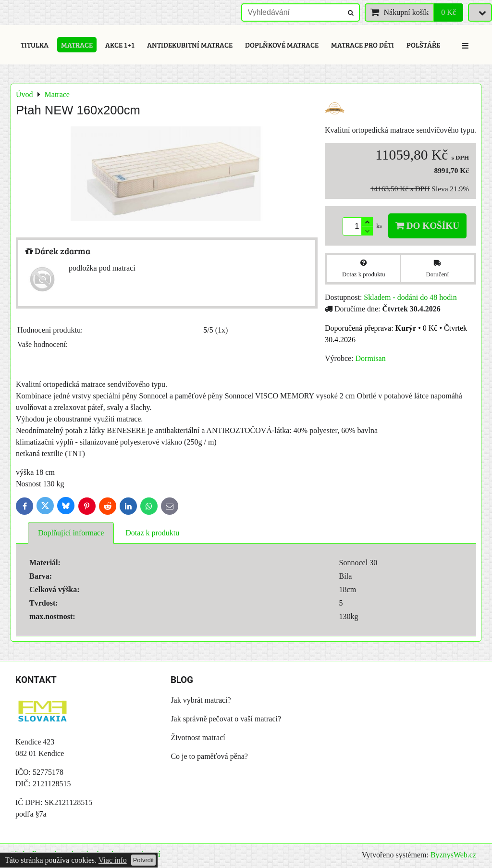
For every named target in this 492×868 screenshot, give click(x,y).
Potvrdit (143, 860)
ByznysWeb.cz (453, 855)
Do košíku (427, 226)
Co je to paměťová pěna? (209, 756)
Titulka (35, 45)
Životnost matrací (198, 738)
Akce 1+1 (120, 45)
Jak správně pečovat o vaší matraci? (226, 719)
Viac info (113, 860)
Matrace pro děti (363, 45)
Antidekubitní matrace (190, 45)
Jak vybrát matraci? (201, 700)
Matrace (77, 45)
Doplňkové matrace (282, 45)
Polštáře (423, 45)
